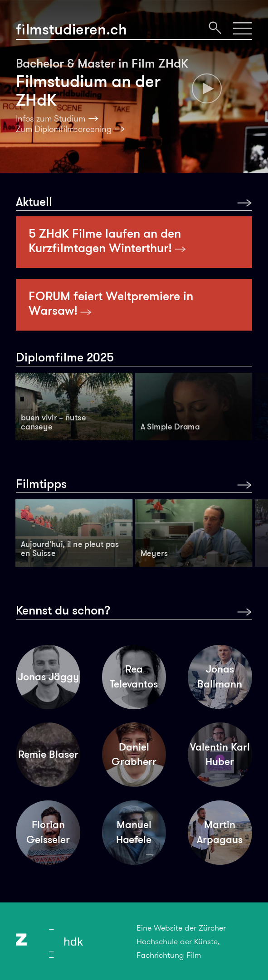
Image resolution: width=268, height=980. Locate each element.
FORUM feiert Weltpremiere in (111, 303)
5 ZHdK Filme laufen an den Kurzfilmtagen (107, 241)
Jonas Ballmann (220, 677)
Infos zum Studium (51, 119)
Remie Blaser (48, 754)
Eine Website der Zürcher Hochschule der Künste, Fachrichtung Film (181, 941)
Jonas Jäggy (48, 677)
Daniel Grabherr (134, 755)
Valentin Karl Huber (220, 755)
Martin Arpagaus (220, 832)
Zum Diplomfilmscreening (64, 129)
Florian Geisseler (48, 832)
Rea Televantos (134, 677)
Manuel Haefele (134, 832)
